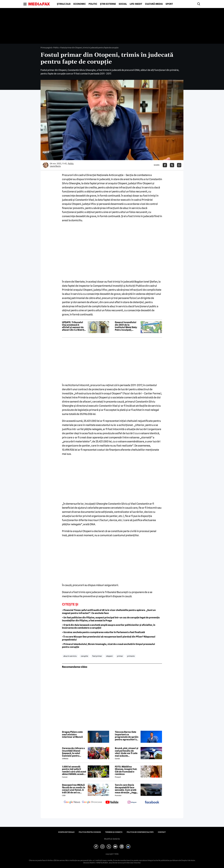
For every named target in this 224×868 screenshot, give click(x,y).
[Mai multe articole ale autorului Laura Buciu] (46, 165)
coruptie (84, 656)
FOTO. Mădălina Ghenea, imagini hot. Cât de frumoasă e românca (126, 770)
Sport (169, 4)
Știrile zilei (64, 4)
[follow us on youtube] (112, 802)
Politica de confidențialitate (140, 832)
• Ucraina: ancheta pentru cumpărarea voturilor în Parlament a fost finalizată (103, 632)
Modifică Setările (112, 839)
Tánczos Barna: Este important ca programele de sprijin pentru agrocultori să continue (127, 736)
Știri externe (108, 4)
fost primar (97, 656)
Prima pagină (46, 48)
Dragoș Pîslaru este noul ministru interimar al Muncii (72, 735)
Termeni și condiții (114, 832)
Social (123, 4)
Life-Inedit (136, 4)
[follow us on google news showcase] (92, 802)
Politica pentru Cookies (90, 832)
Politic (93, 4)
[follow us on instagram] (132, 802)
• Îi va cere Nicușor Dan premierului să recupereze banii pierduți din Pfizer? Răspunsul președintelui (109, 638)
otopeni (109, 656)
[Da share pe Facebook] (165, 165)
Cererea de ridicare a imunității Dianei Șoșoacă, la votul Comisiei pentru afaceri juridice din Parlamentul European (73, 752)
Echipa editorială (66, 832)
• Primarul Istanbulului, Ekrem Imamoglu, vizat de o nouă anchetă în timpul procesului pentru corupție (108, 646)
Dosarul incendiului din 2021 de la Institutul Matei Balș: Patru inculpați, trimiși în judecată (126, 326)
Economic (80, 4)
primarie (131, 656)
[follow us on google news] (72, 802)
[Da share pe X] (172, 165)
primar (120, 656)
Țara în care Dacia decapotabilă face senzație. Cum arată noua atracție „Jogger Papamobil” (127, 789)
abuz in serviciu (70, 656)
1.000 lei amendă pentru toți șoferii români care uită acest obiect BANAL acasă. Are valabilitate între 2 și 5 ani (74, 770)
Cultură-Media (154, 4)
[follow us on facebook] (152, 802)
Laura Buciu (55, 166)
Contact (162, 832)
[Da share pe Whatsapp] (179, 165)
